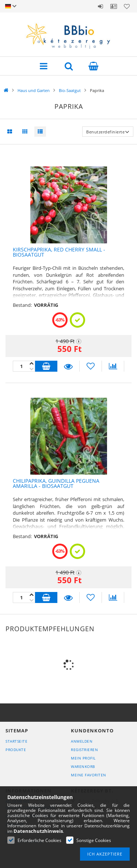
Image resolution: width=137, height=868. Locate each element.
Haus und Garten (34, 90)
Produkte (16, 750)
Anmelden (100, 6)
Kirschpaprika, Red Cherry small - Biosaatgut (59, 252)
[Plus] (31, 369)
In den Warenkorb (46, 366)
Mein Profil (83, 758)
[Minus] (31, 363)
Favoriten (127, 6)
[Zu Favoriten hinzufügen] (91, 366)
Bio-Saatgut (70, 90)
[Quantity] (24, 366)
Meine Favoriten (89, 775)
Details (68, 366)
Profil (114, 6)
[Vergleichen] (113, 366)
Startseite (16, 741)
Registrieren (84, 750)
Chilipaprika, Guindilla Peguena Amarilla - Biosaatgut (56, 483)
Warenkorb (83, 766)
